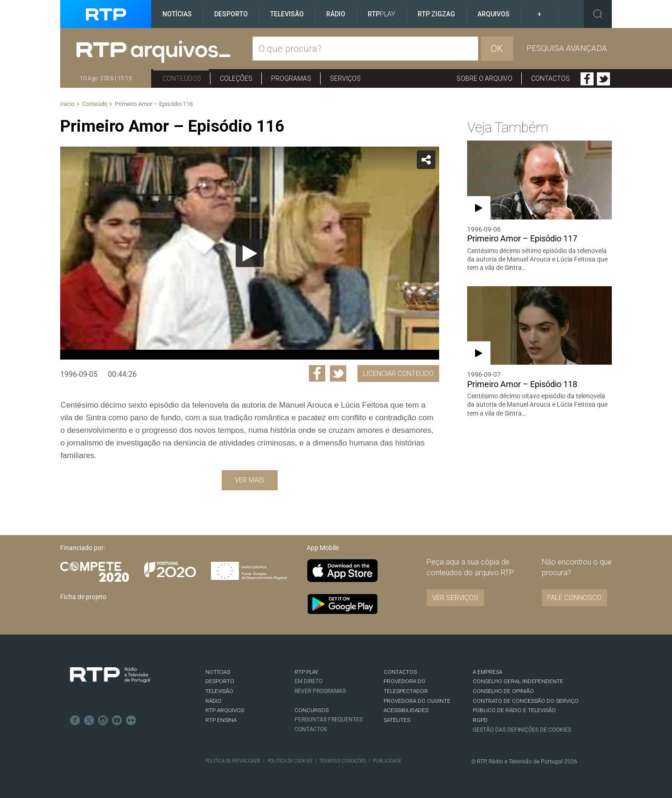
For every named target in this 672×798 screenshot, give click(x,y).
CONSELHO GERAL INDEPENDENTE (518, 681)
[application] (249, 253)
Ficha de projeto (83, 597)
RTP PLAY (306, 672)
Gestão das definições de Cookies (522, 730)
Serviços (345, 78)
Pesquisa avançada (567, 48)
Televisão (287, 14)
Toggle (598, 14)
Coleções (236, 78)
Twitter (603, 79)
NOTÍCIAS (218, 672)
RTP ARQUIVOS (225, 710)
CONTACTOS (400, 672)
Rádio (336, 14)
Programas (291, 78)
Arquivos (493, 14)
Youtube (117, 720)
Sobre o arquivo (484, 78)
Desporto (231, 14)
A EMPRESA (487, 672)
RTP (381, 14)
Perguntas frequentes (329, 720)
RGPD (480, 720)
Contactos (550, 78)
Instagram (103, 720)
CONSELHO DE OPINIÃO (503, 691)
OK (497, 49)
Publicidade (387, 761)
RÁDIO (213, 701)
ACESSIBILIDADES (406, 710)
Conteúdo (95, 104)
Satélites (397, 720)
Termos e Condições (343, 761)
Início (67, 104)
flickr (131, 720)
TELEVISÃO (219, 691)
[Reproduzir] (250, 253)
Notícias (177, 14)
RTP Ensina (221, 720)
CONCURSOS (311, 710)
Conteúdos (182, 78)
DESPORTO (220, 681)
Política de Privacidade (233, 761)
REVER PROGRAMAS (320, 691)
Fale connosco (574, 598)
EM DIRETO (308, 681)
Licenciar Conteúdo (398, 374)
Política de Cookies (290, 761)
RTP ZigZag (436, 14)
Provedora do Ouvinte (417, 701)
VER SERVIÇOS (455, 598)
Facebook (587, 79)
